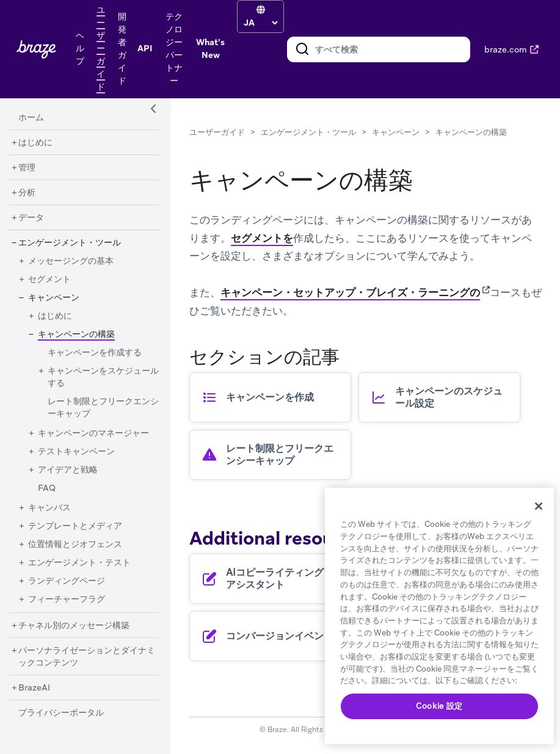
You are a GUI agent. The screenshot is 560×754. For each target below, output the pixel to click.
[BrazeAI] (34, 688)
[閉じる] (539, 506)
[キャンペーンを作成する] (95, 353)
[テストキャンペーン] (76, 452)
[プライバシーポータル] (61, 713)
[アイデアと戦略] (68, 470)
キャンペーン (396, 132)
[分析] (27, 193)
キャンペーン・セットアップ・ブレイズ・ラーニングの (350, 292)
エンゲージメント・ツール (308, 132)
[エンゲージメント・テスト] (79, 563)
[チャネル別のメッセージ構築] (74, 626)
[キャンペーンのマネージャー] (93, 433)
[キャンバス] (49, 508)
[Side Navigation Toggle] (154, 109)
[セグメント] (49, 280)
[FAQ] (47, 488)
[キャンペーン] (54, 298)
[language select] (260, 23)
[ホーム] (31, 118)
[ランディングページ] (67, 581)
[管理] (27, 168)
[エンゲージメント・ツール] (70, 243)
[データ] (31, 218)
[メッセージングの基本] (71, 261)
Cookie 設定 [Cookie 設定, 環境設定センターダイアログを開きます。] (439, 706)
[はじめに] (35, 143)
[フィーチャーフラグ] (67, 600)
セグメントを (262, 238)
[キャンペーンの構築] (72, 334)
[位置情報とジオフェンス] (75, 545)
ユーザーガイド (217, 132)
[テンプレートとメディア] (75, 526)
